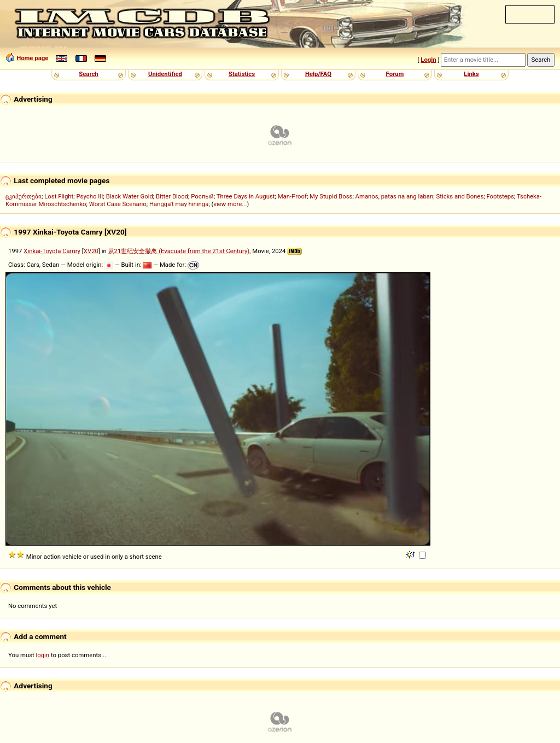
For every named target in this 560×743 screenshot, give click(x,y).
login (43, 655)
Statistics (242, 74)
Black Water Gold (130, 196)
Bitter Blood (172, 196)
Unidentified (165, 74)
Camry (71, 251)
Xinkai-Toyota (42, 251)
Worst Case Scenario (118, 204)
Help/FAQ (318, 74)
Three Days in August (246, 196)
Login (428, 60)
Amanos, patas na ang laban (395, 196)
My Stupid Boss (331, 196)
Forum (395, 74)
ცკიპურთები (24, 196)
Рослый (202, 196)
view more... (230, 204)
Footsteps (500, 196)
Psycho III (89, 196)
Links (471, 74)
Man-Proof (292, 196)
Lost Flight (59, 196)
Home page (32, 58)
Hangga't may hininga (179, 204)
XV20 (91, 251)
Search (88, 74)
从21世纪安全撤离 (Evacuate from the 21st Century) (179, 251)
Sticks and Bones (460, 196)
